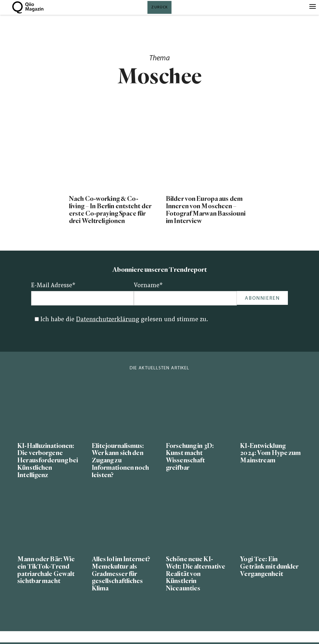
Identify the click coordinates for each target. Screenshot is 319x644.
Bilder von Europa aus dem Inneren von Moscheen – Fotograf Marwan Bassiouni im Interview (206, 210)
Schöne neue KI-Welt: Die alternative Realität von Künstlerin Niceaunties (196, 574)
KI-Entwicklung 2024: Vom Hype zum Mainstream (270, 453)
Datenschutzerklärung (108, 320)
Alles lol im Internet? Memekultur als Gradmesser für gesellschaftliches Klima (121, 574)
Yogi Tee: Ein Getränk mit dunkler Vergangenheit (269, 567)
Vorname (148, 286)
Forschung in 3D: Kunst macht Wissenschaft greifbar (190, 457)
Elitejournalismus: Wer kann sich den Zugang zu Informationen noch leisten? (121, 461)
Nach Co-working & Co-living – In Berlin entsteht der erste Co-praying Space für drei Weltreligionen (110, 210)
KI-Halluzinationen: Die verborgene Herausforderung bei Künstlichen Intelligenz (48, 461)
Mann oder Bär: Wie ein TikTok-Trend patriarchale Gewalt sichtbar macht (46, 570)
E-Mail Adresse (53, 286)
